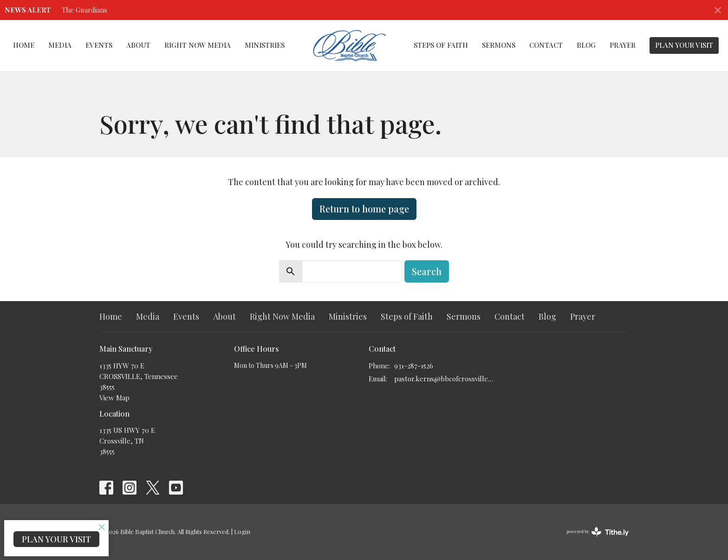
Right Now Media (198, 45)
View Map (114, 398)
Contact (546, 45)
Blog (586, 45)
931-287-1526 (414, 366)
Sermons (499, 45)
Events (99, 45)
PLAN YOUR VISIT (684, 45)
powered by (598, 532)
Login (242, 531)
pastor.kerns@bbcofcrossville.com (444, 379)
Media (60, 45)
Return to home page (364, 209)
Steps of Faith (441, 45)
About (138, 45)
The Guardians (84, 10)
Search (427, 271)
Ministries (265, 45)
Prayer (623, 45)
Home (24, 45)
